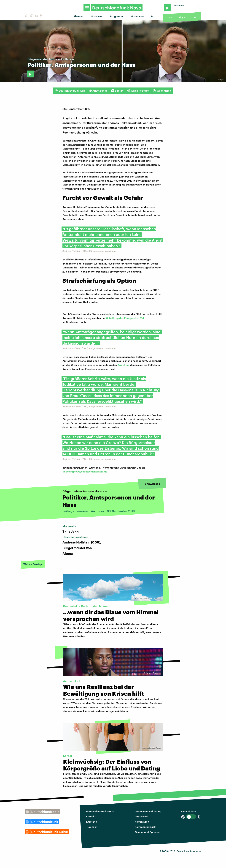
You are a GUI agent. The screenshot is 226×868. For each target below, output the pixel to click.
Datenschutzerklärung (148, 811)
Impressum (142, 816)
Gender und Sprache (147, 832)
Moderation (138, 16)
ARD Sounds (98, 91)
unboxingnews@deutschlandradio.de (85, 471)
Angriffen (123, 365)
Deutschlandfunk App (70, 91)
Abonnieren (162, 91)
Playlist (183, 17)
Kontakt (91, 816)
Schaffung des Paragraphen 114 (125, 318)
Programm (117, 16)
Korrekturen (142, 822)
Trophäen (92, 827)
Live (170, 17)
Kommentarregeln (146, 827)
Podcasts (97, 16)
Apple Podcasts (138, 91)
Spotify (117, 91)
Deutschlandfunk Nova (100, 811)
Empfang (92, 822)
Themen (79, 16)
